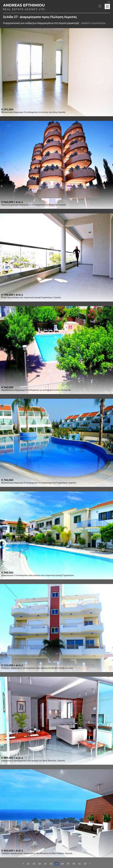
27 (57, 864)
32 (85, 864)
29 (68, 864)
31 (79, 864)
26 (51, 864)
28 (62, 864)
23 (34, 864)
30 (74, 864)
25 (45, 864)
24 (40, 864)
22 (28, 864)
